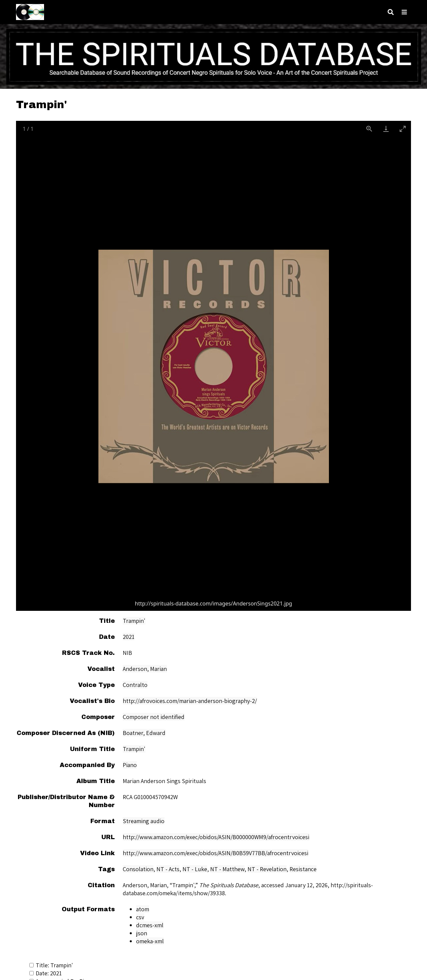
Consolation (138, 869)
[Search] (391, 12)
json (142, 933)
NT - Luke (195, 869)
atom (143, 909)
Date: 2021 (46, 973)
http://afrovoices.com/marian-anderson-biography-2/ (190, 701)
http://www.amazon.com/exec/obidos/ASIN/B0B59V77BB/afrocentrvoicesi (216, 853)
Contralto (135, 685)
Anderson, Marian (145, 669)
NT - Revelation (267, 869)
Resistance (303, 869)
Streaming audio (144, 821)
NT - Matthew (227, 869)
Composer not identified (154, 717)
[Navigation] (404, 12)
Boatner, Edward (144, 733)
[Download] (386, 129)
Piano (130, 765)
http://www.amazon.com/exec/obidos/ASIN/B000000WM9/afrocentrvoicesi (216, 837)
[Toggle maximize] (403, 129)
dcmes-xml (150, 925)
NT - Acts (168, 869)
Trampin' (134, 621)
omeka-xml (150, 941)
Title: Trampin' (51, 965)
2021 (129, 637)
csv (140, 917)
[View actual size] (369, 129)
